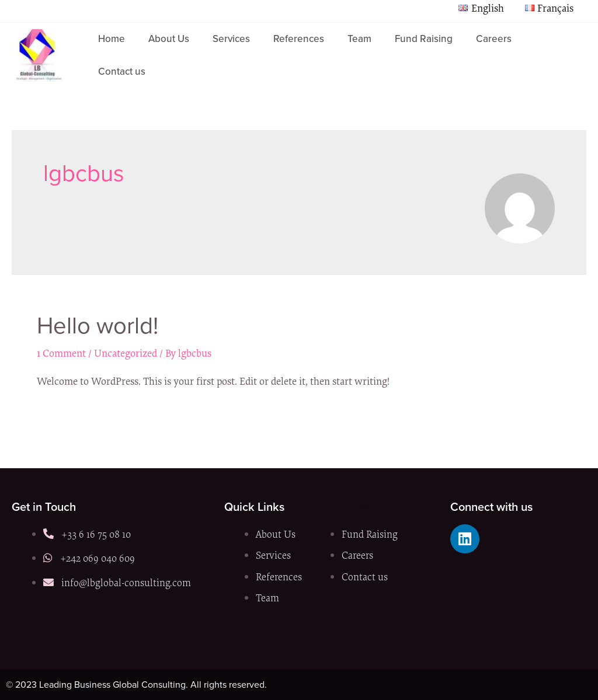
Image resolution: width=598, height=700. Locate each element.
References (299, 39)
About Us (169, 39)
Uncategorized (126, 353)
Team (359, 39)
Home (112, 39)
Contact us (122, 72)
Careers (494, 39)
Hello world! (98, 325)
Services (231, 39)
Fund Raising (424, 39)
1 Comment (61, 353)
